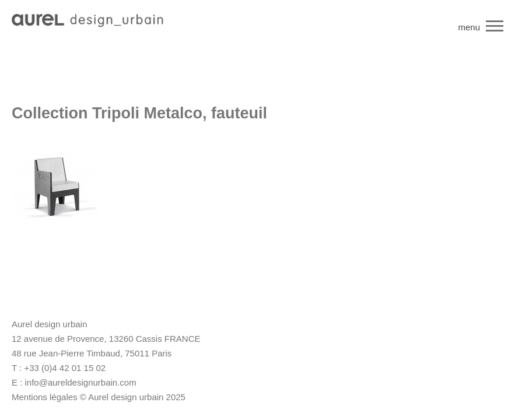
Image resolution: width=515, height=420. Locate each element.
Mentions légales (45, 397)
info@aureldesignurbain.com (81, 382)
